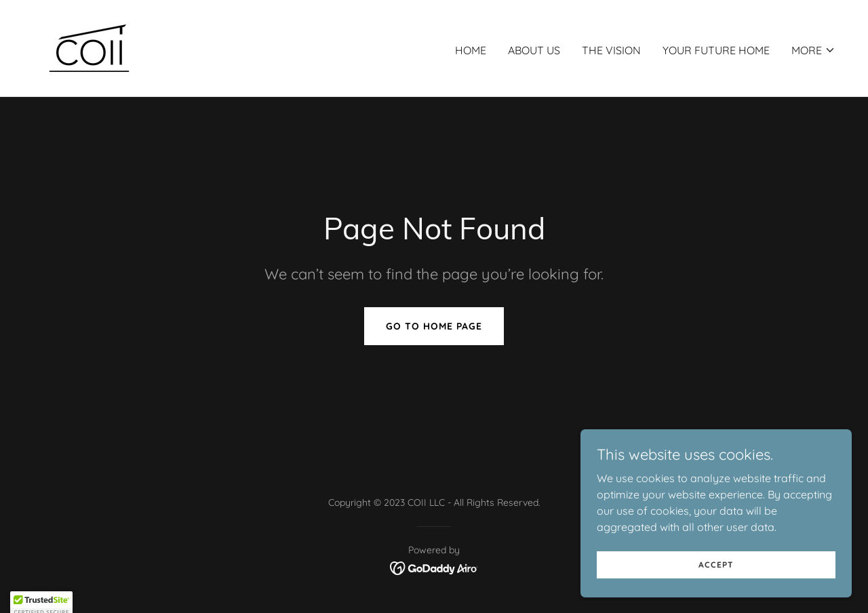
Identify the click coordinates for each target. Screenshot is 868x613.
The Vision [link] (611, 50)
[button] (813, 50)
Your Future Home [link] (716, 50)
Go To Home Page (434, 326)
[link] (89, 47)
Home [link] (471, 50)
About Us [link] (534, 50)
